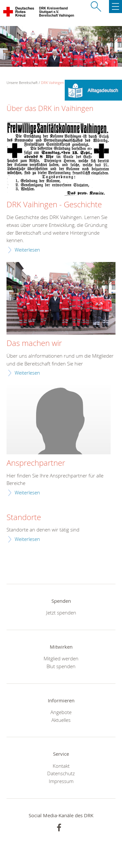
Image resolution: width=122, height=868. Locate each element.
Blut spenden (61, 666)
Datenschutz (61, 773)
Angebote (61, 712)
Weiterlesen (27, 250)
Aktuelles (61, 720)
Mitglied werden (61, 658)
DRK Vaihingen (52, 83)
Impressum (61, 781)
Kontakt (61, 766)
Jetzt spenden (61, 613)
